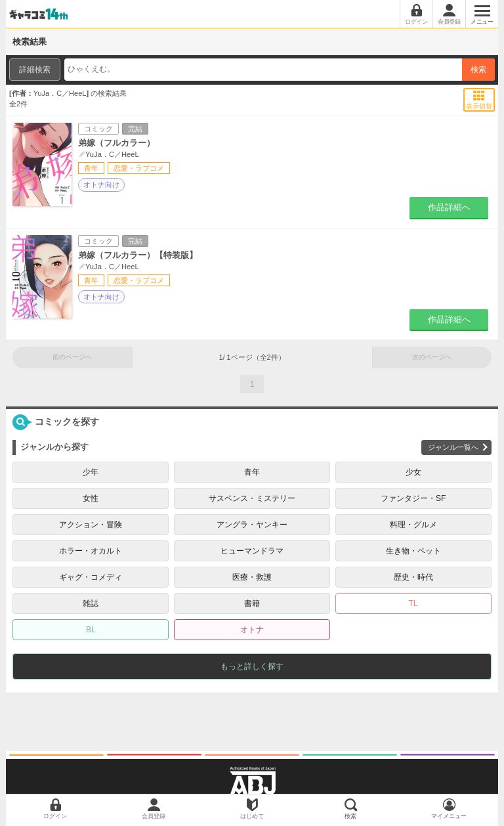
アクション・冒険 (91, 525)
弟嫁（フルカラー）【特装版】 (138, 255)
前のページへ (72, 357)
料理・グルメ (413, 525)
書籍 (252, 603)
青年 (252, 472)
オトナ (252, 630)
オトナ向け (101, 185)
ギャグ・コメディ (91, 577)
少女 (413, 472)
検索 (478, 70)
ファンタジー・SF (413, 498)
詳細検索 (35, 70)
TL (413, 603)
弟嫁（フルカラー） (116, 143)
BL (91, 630)
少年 (91, 472)
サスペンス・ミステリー (252, 498)
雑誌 (91, 603)
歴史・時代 (413, 577)
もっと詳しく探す (252, 666)
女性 (91, 498)
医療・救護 (252, 577)
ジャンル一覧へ (453, 447)
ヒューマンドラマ (252, 551)
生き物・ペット (413, 551)
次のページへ (432, 357)
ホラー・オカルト (91, 551)
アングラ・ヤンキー (252, 525)
